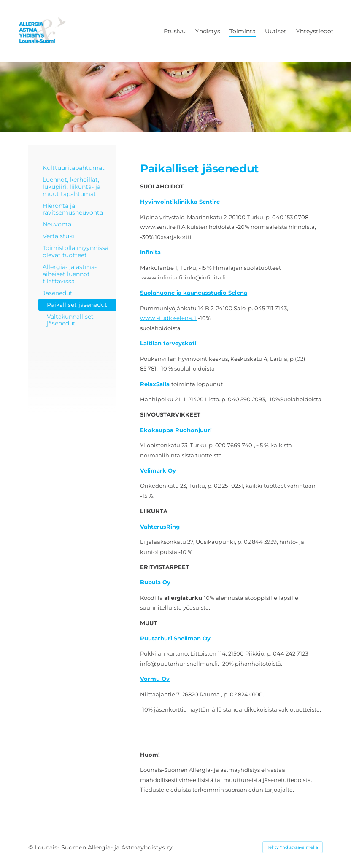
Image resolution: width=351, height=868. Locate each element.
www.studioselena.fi (168, 318)
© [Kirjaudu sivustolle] (31, 847)
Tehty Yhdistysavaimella (293, 847)
